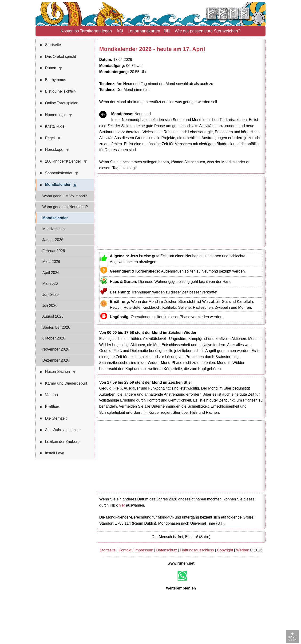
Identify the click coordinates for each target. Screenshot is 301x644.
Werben (243, 550)
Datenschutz (167, 550)
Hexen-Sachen (55, 372)
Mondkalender (55, 185)
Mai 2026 (50, 283)
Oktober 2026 (54, 338)
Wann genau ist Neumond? (65, 207)
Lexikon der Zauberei (60, 442)
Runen (48, 68)
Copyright (225, 550)
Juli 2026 (50, 306)
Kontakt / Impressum (136, 550)
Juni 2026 (50, 295)
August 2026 (53, 316)
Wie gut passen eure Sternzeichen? (208, 31)
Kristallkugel (52, 126)
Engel (47, 138)
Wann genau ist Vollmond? (65, 196)
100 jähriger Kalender (60, 161)
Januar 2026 (53, 240)
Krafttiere (50, 407)
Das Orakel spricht (58, 57)
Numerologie (53, 115)
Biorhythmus (53, 80)
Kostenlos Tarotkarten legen (86, 31)
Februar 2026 (54, 251)
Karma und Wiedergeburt (63, 383)
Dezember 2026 (56, 360)
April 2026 (51, 273)
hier (122, 505)
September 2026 (56, 327)
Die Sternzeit (53, 418)
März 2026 (51, 262)
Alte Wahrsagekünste (60, 430)
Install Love (52, 453)
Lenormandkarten (144, 31)
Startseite (50, 45)
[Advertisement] (181, 211)
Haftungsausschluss (197, 550)
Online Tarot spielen (59, 103)
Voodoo (49, 395)
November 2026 (56, 349)
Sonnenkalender (56, 173)
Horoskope (51, 150)
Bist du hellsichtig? (58, 91)
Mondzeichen (53, 229)
